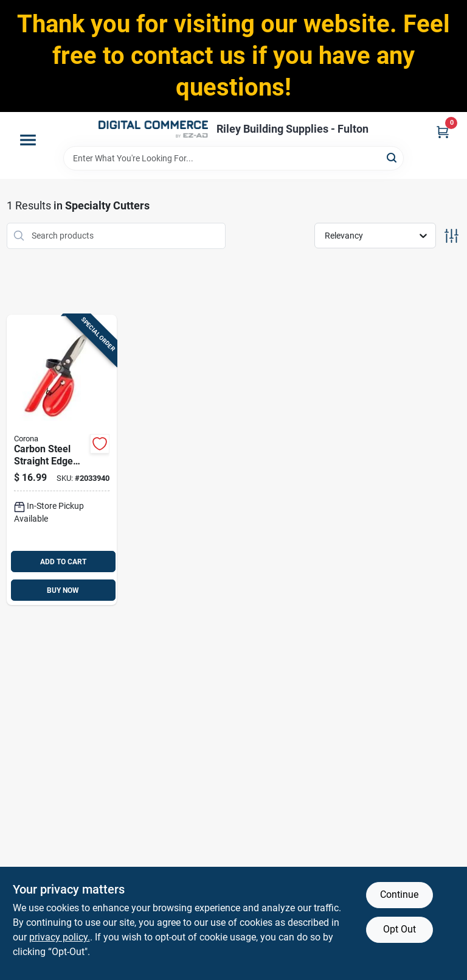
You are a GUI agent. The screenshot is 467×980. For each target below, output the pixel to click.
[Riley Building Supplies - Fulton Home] (153, 129)
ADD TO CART (63, 562)
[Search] (393, 157)
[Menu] (28, 140)
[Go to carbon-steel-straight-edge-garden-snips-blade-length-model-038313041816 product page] (62, 460)
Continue (399, 894)
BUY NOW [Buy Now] (63, 590)
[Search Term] (233, 158)
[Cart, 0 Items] (443, 132)
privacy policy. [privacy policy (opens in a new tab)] (60, 937)
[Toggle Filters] (451, 236)
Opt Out (400, 929)
